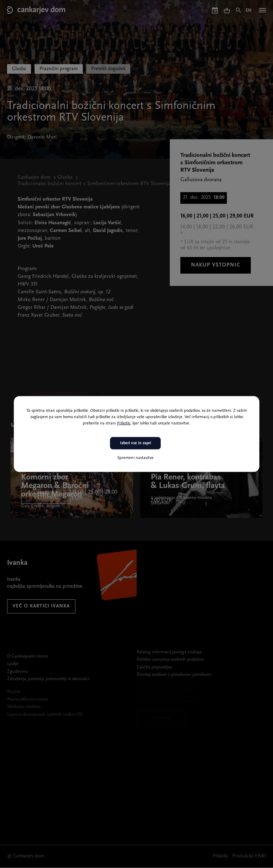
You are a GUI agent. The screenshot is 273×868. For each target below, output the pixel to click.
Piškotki (124, 423)
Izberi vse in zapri (136, 443)
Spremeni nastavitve (135, 458)
